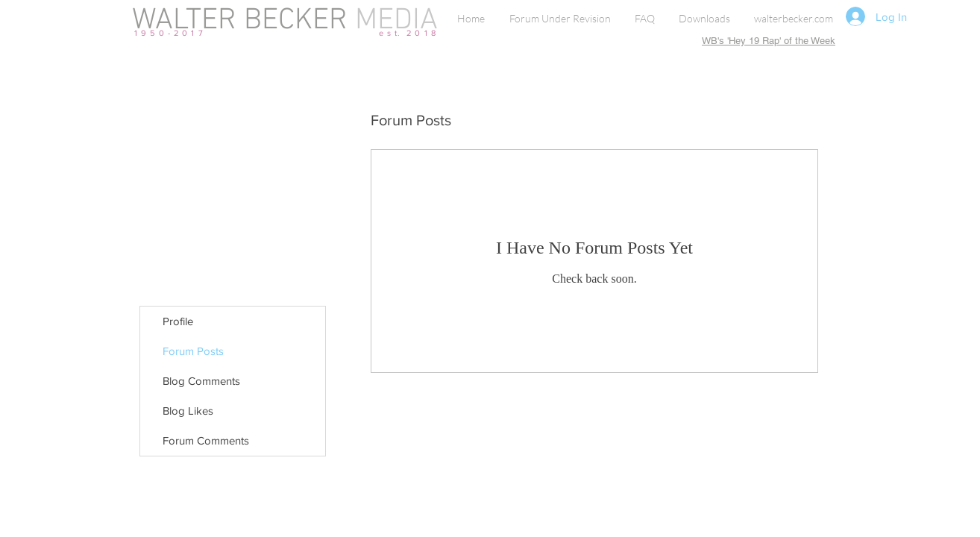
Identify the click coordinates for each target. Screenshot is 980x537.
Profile (178, 321)
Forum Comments (206, 440)
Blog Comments (201, 381)
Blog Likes (188, 411)
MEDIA (393, 21)
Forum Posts (193, 351)
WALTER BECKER (240, 21)
